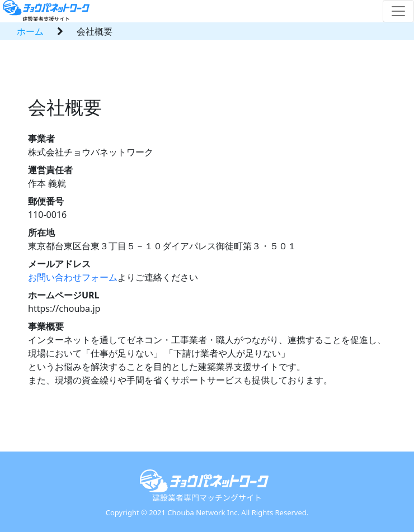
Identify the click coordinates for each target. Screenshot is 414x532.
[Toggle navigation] (398, 11)
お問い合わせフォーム (73, 277)
